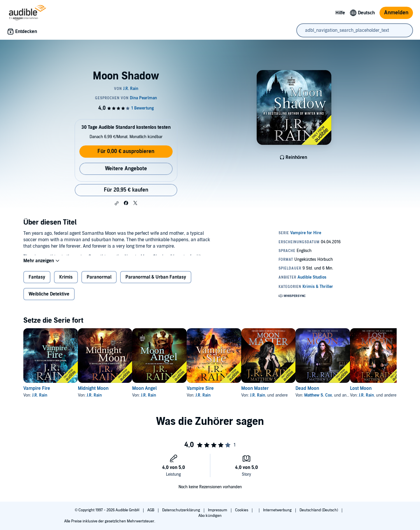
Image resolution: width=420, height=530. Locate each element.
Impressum (218, 510)
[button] (117, 203)
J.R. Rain (40, 400)
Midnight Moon (103, 393)
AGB (151, 510)
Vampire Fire (37, 393)
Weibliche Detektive (49, 299)
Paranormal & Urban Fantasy (156, 282)
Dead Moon (354, 393)
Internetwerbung (278, 510)
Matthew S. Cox (365, 400)
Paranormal (99, 282)
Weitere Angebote (126, 169)
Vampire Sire (228, 393)
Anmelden (396, 13)
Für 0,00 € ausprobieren (126, 151)
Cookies (242, 510)
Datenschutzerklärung (182, 510)
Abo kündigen (210, 516)
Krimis (66, 282)
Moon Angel (163, 393)
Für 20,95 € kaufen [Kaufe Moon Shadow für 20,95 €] (126, 190)
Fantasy (37, 282)
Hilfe (340, 13)
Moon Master (292, 393)
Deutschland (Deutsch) (319, 510)
